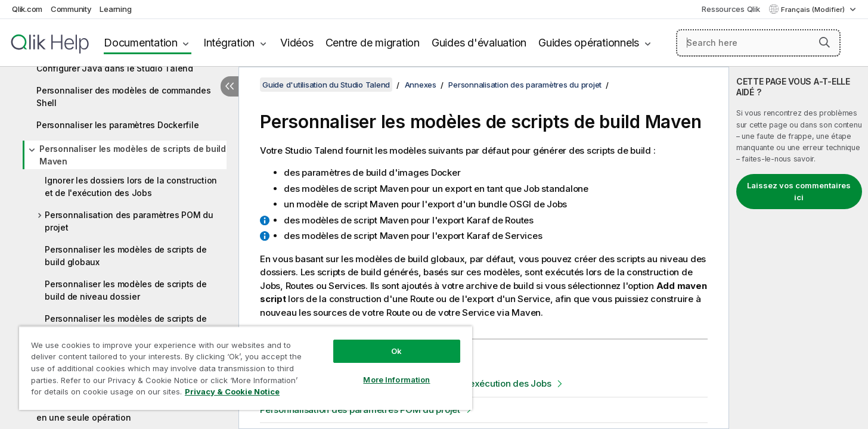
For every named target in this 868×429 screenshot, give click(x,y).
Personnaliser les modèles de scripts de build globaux (125, 256)
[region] (246, 368)
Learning (115, 9)
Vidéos (297, 43)
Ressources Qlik (731, 9)
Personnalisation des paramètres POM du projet (129, 221)
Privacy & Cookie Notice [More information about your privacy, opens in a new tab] (232, 391)
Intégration (229, 43)
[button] (824, 42)
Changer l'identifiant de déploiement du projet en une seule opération (130, 411)
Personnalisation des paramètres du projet (525, 85)
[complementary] (799, 248)
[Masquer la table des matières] (230, 86)
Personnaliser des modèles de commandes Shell (124, 97)
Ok (396, 351)
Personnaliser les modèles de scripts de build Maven (133, 155)
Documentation (141, 43)
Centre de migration (373, 43)
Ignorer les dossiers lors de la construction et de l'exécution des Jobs (131, 186)
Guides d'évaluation (479, 43)
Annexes (421, 85)
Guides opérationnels (589, 43)
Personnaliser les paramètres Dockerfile (117, 125)
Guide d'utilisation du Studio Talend (326, 85)
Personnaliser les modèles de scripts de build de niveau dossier (125, 290)
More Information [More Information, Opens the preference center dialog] (396, 380)
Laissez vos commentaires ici (799, 191)
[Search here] (759, 43)
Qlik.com (27, 9)
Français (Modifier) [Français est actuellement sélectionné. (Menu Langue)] (814, 10)
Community (71, 9)
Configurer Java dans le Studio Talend (115, 68)
